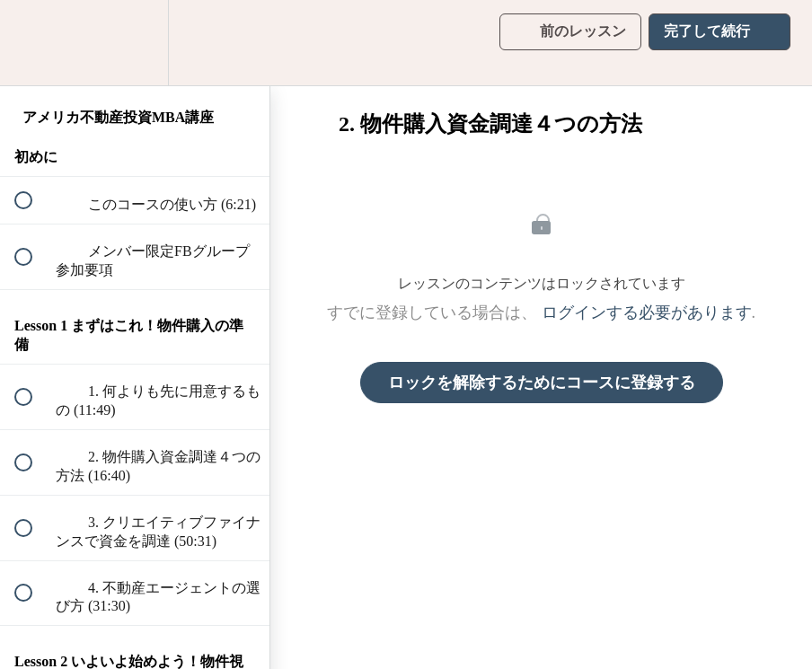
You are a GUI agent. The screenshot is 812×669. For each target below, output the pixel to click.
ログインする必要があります (647, 312)
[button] (33, 43)
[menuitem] (135, 43)
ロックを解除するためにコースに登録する (542, 383)
